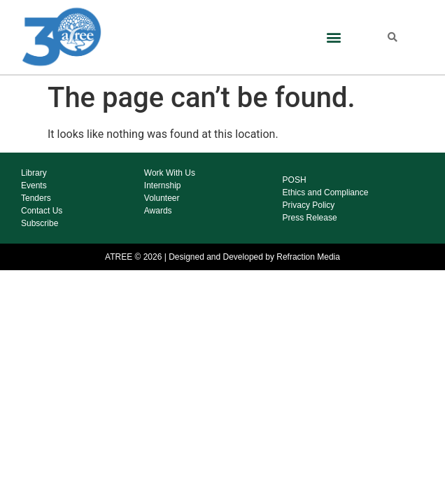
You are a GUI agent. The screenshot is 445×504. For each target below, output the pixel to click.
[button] (333, 37)
